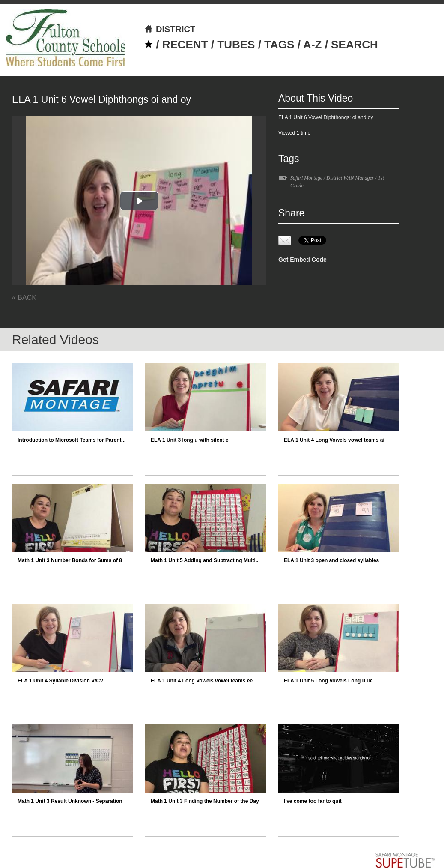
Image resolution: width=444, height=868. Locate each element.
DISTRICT (170, 29)
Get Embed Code (302, 260)
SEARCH (355, 45)
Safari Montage (306, 178)
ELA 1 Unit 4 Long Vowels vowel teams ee (202, 681)
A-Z (312, 45)
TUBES (236, 45)
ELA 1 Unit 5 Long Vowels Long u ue (328, 681)
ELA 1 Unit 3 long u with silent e (190, 440)
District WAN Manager (350, 178)
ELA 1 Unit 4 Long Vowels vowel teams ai (334, 440)
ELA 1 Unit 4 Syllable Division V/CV (60, 681)
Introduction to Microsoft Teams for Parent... (72, 440)
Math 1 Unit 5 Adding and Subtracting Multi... (205, 560)
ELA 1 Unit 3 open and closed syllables (331, 560)
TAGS (279, 45)
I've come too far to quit (313, 801)
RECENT (185, 45)
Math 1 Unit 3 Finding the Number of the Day (205, 801)
